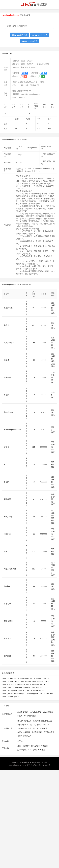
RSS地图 (35, 762)
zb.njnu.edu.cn (49, 693)
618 (39, 129)
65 (34, 604)
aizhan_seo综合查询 (29, 41)
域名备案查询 (23, 712)
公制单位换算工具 (24, 736)
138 (34, 464)
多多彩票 (7, 377)
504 (49, 129)
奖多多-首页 (53, 325)
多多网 (6, 482)
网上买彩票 (8, 517)
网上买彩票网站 (10, 569)
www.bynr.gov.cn (38, 687)
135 (34, 447)
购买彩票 (7, 656)
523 (34, 551)
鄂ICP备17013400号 (42, 765)
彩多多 (6, 360)
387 (34, 569)
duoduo (7, 586)
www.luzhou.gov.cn (10, 690)
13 (16, 129)
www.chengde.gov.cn (11, 696)
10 (34, 377)
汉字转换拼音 (49, 732)
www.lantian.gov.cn (27, 678)
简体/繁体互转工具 (25, 725)
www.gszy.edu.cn (9, 684)
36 (34, 656)
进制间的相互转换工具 (26, 728)
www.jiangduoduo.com (13, 430)
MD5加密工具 (42, 728)
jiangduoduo (9, 412)
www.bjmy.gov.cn (25, 690)
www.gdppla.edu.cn (35, 693)
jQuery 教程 (22, 750)
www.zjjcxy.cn (8, 693)
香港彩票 (7, 604)
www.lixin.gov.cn (38, 684)
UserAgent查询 (30, 716)
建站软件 (26, 746)
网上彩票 (7, 534)
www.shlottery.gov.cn (11, 678)
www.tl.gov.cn (26, 681)
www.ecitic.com (39, 690)
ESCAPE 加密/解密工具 (43, 721)
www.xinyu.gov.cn (24, 684)
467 (34, 308)
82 (34, 499)
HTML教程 (35, 746)
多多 (6, 551)
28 (29, 113)
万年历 (20, 741)
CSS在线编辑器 (24, 732)
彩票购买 (7, 499)
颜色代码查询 (37, 732)
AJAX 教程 (32, 750)
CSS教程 (45, 746)
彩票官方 (7, 638)
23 (5, 113)
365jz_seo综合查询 (19, 35)
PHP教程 (42, 750)
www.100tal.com (42, 678)
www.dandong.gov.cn (41, 681)
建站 (19, 746)
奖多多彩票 (8, 308)
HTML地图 (43, 762)
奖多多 (6, 325)
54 (34, 482)
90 (34, 343)
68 (34, 586)
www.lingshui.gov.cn (23, 687)
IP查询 (20, 716)
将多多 (6, 395)
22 (13, 113)
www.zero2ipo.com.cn (11, 681)
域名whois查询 (35, 712)
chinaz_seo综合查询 (40, 35)
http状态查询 (48, 712)
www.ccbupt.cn (20, 693)
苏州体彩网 (8, 621)
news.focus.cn (8, 687)
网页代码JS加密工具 (42, 725)
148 (34, 517)
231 (34, 325)
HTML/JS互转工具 (25, 721)
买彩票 (6, 447)
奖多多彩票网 (9, 343)
